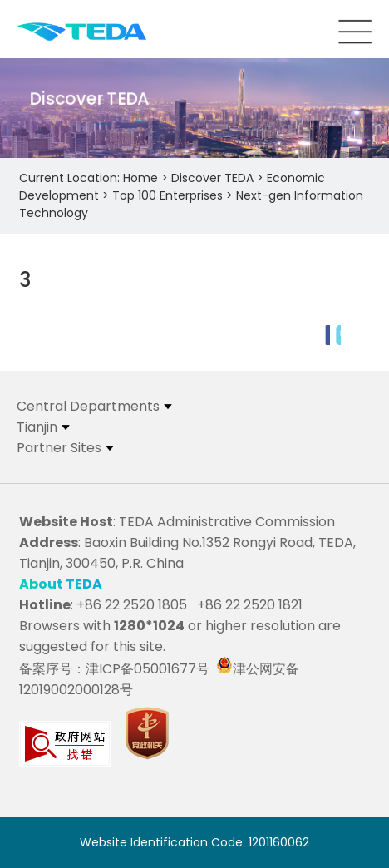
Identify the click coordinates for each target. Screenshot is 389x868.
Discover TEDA (212, 178)
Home (140, 178)
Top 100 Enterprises (167, 195)
